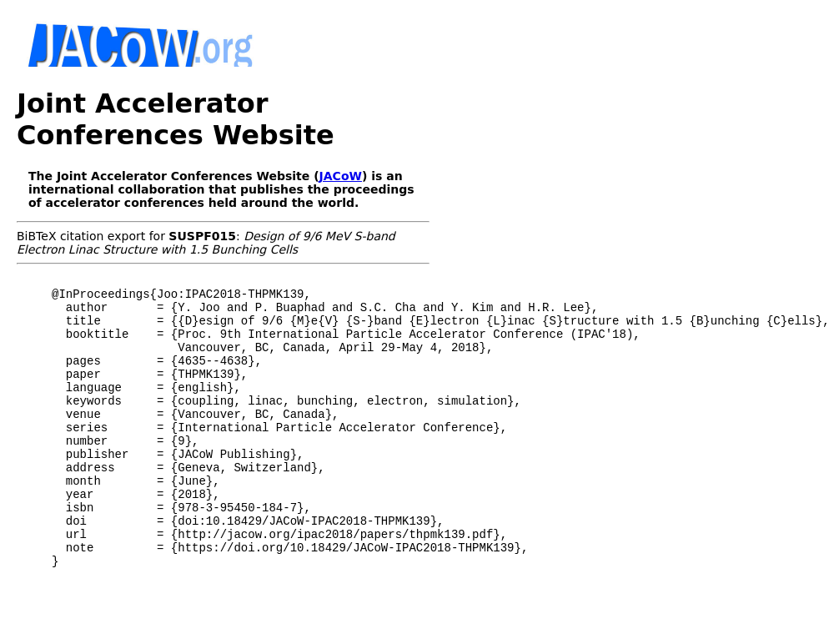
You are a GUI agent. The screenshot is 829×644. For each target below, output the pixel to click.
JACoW (341, 176)
